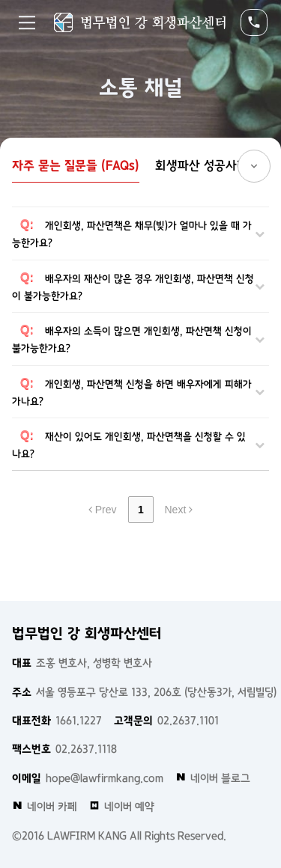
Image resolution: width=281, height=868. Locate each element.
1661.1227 (57, 721)
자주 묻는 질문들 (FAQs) (76, 165)
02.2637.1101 (166, 721)
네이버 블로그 (213, 778)
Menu (27, 22)
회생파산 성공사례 (202, 165)
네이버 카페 (45, 807)
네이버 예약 (122, 807)
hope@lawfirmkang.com (88, 778)
